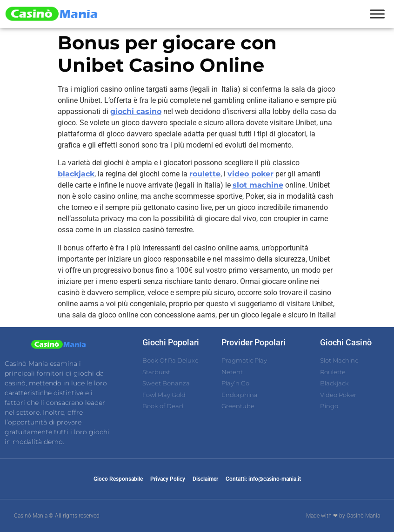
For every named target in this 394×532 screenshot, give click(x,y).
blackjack (76, 174)
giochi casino (136, 111)
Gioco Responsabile (118, 479)
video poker (250, 174)
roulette (205, 174)
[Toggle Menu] (377, 14)
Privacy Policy (168, 479)
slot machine (258, 185)
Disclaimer (205, 479)
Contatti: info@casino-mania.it (263, 479)
